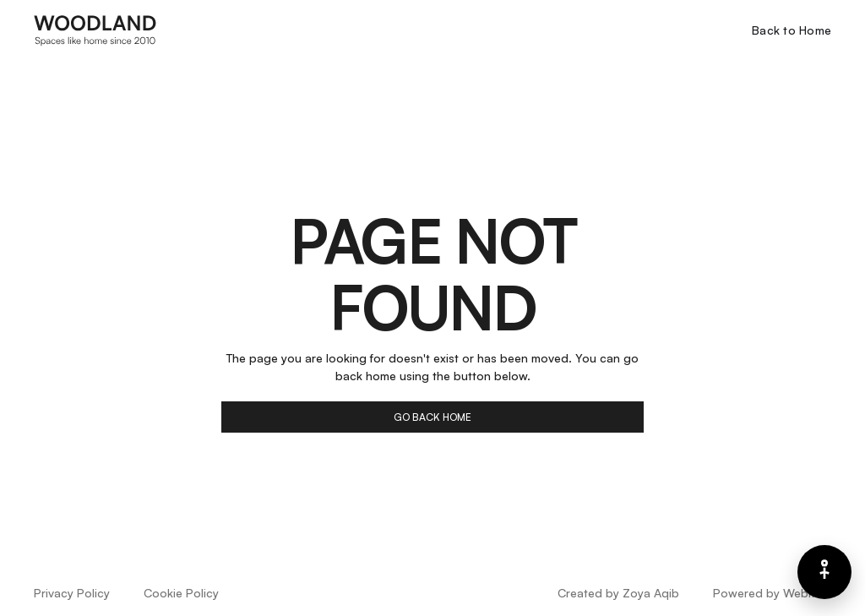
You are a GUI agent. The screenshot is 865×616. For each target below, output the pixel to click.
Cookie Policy (181, 593)
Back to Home (792, 30)
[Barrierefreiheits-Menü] (824, 572)
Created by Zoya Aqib (618, 593)
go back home (432, 417)
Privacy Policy (72, 593)
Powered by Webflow (772, 593)
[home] (95, 30)
